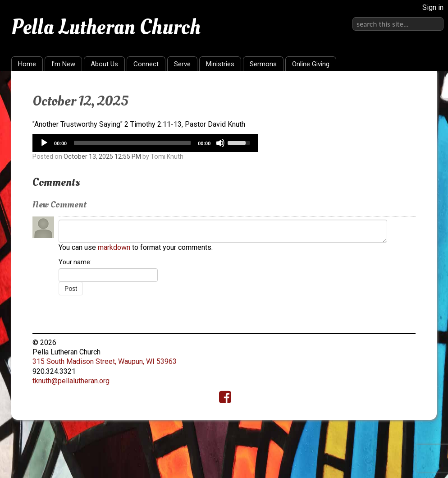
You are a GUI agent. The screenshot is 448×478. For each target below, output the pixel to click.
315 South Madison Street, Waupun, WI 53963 (105, 361)
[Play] (44, 143)
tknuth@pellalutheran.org (71, 381)
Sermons (263, 64)
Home (27, 64)
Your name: (75, 262)
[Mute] (220, 143)
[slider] (132, 143)
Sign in (433, 7)
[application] (145, 143)
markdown (114, 247)
